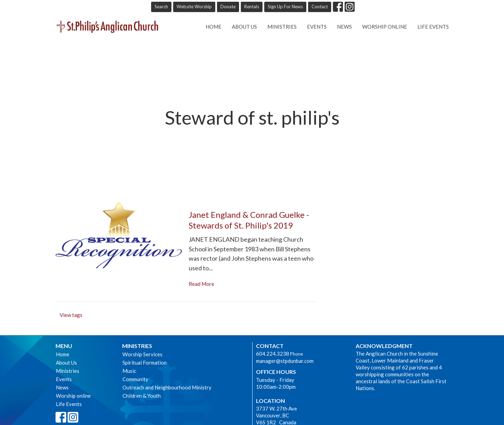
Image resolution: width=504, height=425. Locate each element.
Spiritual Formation (145, 363)
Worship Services (142, 354)
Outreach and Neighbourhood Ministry (167, 387)
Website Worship (194, 7)
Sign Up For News (285, 7)
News (344, 27)
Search (161, 7)
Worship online (385, 27)
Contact (320, 7)
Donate (228, 7)
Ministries (282, 27)
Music (129, 371)
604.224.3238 (273, 354)
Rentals (252, 7)
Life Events (433, 27)
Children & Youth (142, 396)
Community (135, 379)
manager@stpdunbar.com (285, 361)
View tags (71, 315)
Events (317, 27)
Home (214, 27)
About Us (244, 27)
